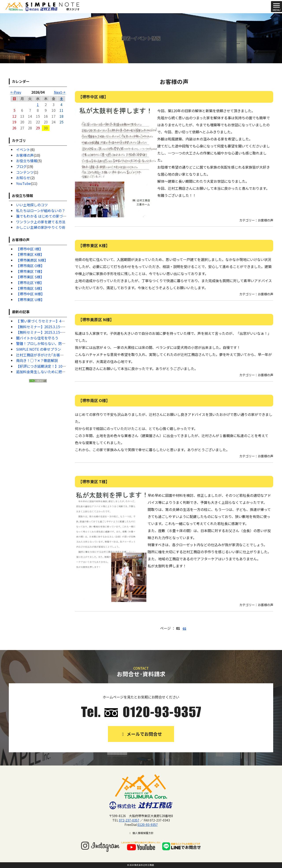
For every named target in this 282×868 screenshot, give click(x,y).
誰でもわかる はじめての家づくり (43, 216)
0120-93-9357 (148, 825)
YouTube (23, 183)
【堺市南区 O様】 (30, 266)
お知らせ (23, 178)
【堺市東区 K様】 (30, 254)
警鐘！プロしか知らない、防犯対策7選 (47, 343)
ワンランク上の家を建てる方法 (41, 222)
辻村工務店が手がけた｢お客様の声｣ (44, 355)
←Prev (16, 92)
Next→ (60, 92)
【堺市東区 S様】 (30, 277)
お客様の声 (25, 155)
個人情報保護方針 (141, 833)
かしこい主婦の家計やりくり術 (41, 227)
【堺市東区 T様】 (30, 271)
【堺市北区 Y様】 (30, 283)
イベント (23, 149)
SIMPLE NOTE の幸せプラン (39, 349)
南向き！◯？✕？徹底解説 (37, 360)
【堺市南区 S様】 (30, 288)
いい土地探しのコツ (32, 205)
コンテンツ (25, 172)
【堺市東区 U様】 (30, 300)
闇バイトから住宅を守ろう (37, 338)
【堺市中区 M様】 (30, 294)
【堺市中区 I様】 (29, 249)
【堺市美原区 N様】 (32, 260)
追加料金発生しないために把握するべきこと (51, 372)
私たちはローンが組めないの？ (41, 210)
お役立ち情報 (27, 161)
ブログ (21, 166)
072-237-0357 (129, 820)
